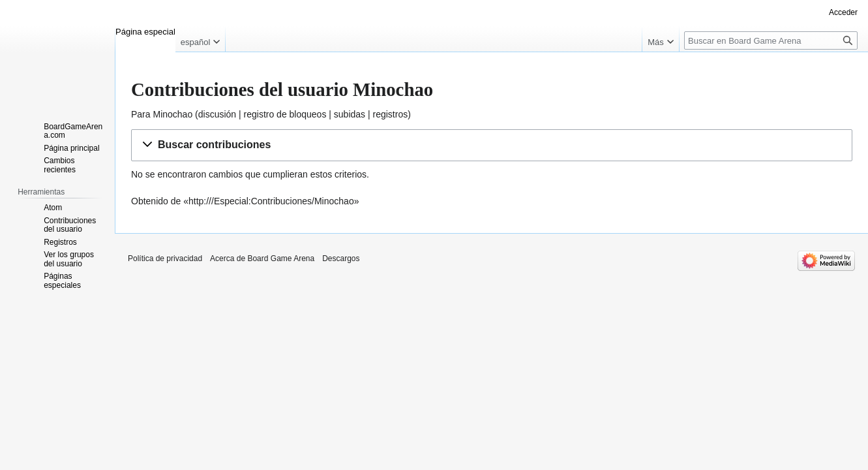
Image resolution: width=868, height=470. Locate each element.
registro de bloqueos (285, 114)
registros (391, 114)
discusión (217, 114)
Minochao (172, 114)
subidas (350, 114)
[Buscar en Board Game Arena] (771, 40)
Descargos (341, 258)
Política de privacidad (165, 258)
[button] (492, 145)
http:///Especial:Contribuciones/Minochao (271, 201)
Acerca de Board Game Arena (262, 258)
